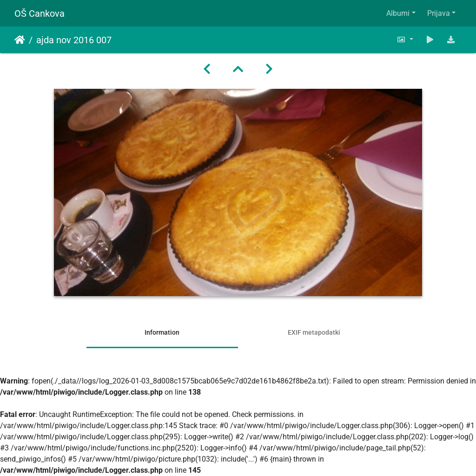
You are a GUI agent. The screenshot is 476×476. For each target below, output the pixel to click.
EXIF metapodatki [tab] (314, 332)
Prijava (439, 13)
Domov (20, 40)
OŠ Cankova (40, 13)
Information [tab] (162, 332)
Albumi (398, 13)
